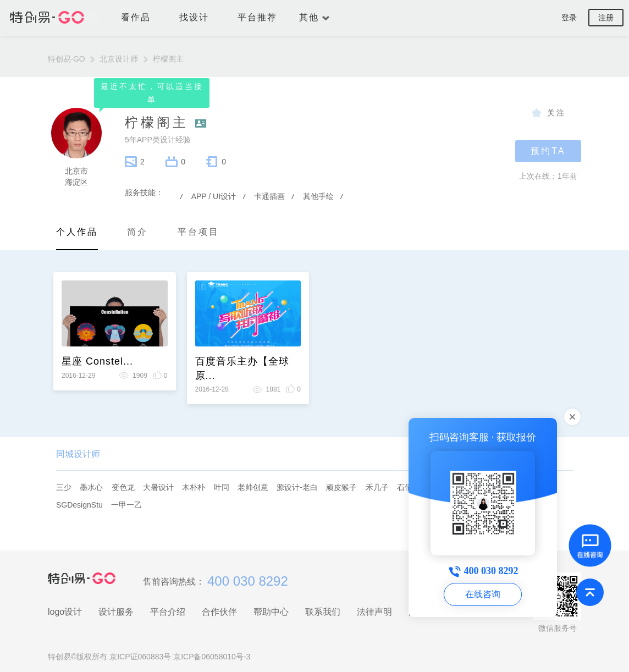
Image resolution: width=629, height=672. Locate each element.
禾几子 (377, 487)
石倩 (405, 487)
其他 (314, 17)
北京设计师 (126, 59)
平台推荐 (257, 17)
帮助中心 (271, 612)
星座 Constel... (97, 361)
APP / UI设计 (214, 196)
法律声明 (374, 612)
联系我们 (323, 612)
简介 (137, 232)
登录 (569, 18)
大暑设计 (158, 487)
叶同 (222, 487)
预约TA (548, 151)
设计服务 (116, 612)
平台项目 (198, 232)
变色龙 (123, 487)
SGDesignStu (79, 505)
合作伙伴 (219, 612)
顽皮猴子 (341, 487)
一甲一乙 (126, 505)
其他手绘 (318, 196)
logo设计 (65, 612)
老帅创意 (253, 487)
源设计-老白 (297, 487)
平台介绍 (168, 612)
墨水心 (91, 487)
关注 (556, 113)
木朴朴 (194, 487)
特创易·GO (74, 59)
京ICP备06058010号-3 (212, 657)
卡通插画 (269, 196)
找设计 (199, 17)
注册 (606, 18)
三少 (64, 487)
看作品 (141, 17)
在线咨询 (483, 594)
